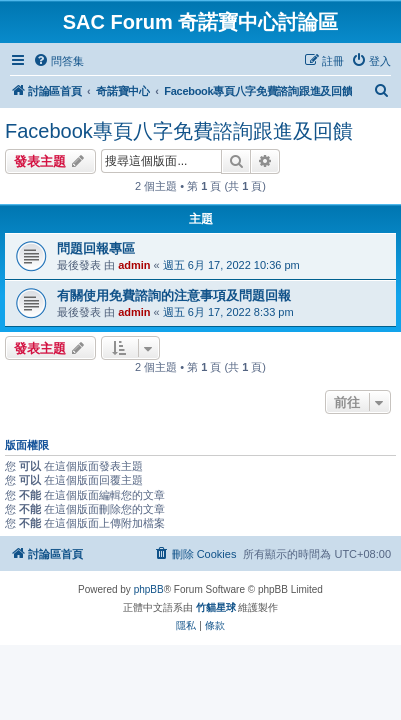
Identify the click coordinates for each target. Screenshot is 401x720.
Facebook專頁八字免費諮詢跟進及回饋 (179, 131)
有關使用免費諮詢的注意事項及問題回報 (174, 295)
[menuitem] (58, 61)
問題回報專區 (96, 248)
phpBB (149, 589)
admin (134, 265)
